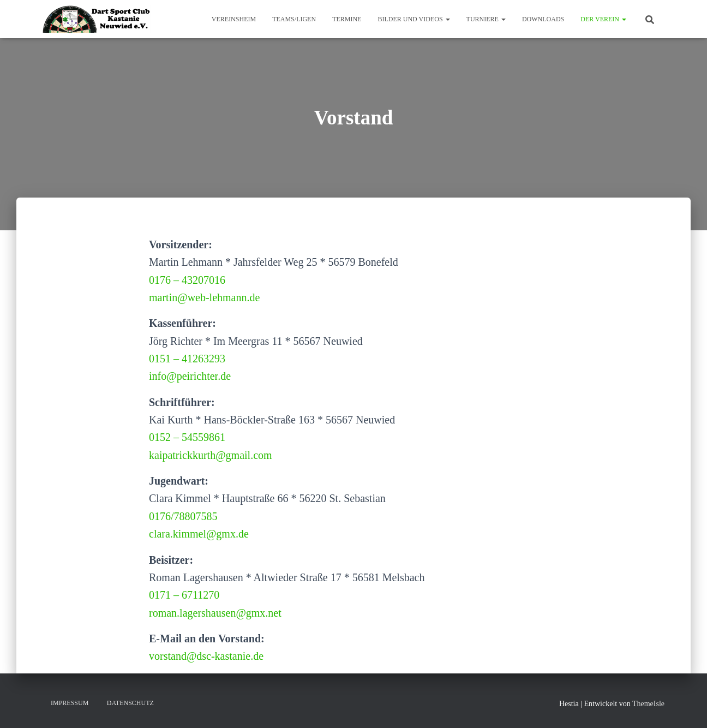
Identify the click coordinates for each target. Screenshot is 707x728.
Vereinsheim (234, 19)
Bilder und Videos (414, 19)
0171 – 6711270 (184, 595)
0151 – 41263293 (187, 359)
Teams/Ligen (294, 19)
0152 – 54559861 (187, 437)
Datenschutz (130, 703)
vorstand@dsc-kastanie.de (206, 656)
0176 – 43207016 (187, 280)
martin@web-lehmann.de (204, 297)
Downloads (543, 19)
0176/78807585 (183, 516)
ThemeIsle (648, 704)
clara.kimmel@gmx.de (199, 534)
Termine (347, 19)
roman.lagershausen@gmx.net (215, 613)
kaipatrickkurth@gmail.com (211, 455)
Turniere (486, 19)
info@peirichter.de (190, 376)
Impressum (70, 703)
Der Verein (603, 19)
